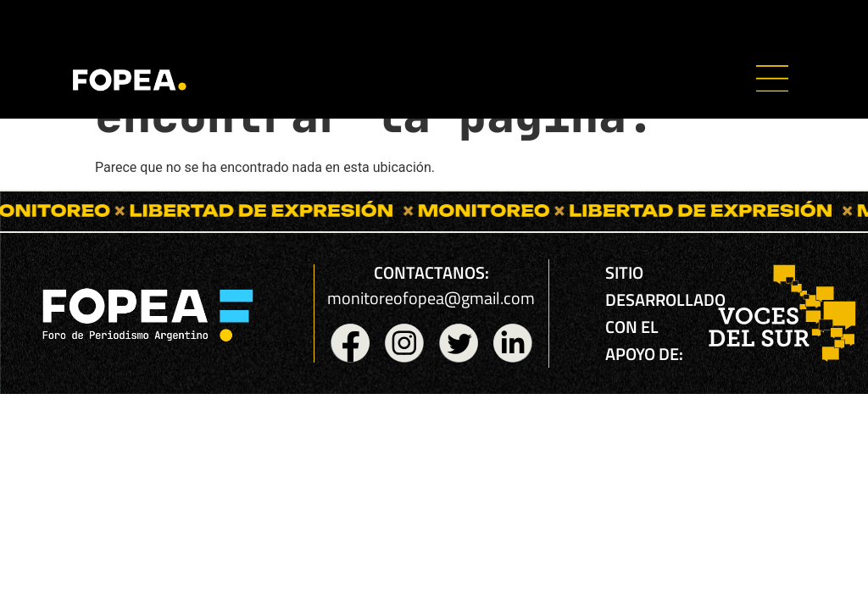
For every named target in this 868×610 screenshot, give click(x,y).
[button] (772, 81)
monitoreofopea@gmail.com (431, 298)
